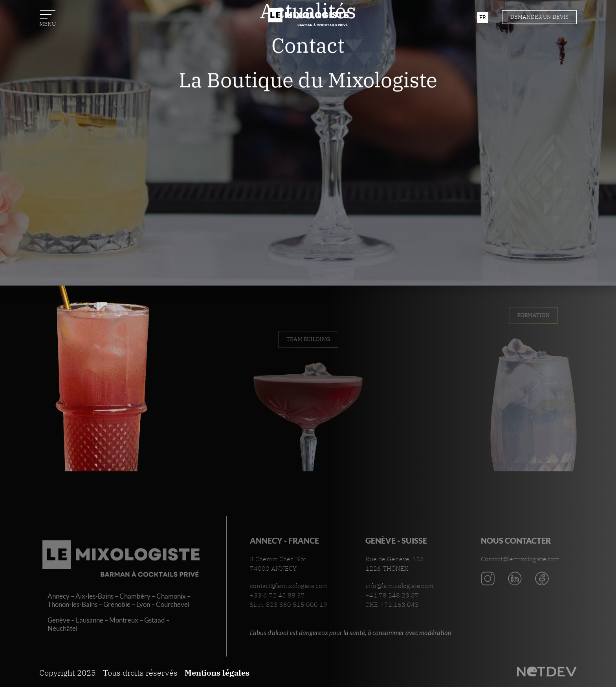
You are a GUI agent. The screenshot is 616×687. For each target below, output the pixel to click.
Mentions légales (217, 673)
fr (483, 17)
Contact (308, 102)
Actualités (308, 67)
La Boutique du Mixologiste (308, 137)
